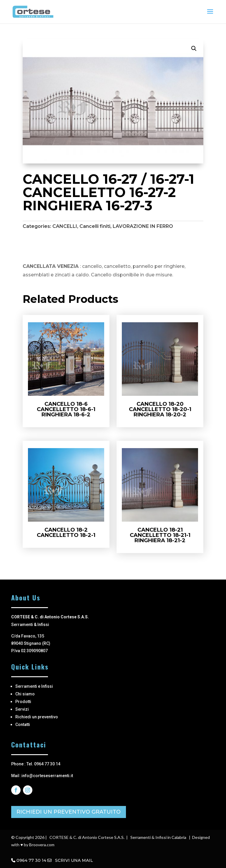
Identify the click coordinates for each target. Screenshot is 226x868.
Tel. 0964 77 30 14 (43, 764)
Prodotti (23, 702)
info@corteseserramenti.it (47, 776)
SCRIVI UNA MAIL (70, 860)
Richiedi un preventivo (37, 717)
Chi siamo (25, 694)
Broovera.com (42, 845)
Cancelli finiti (95, 226)
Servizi (22, 709)
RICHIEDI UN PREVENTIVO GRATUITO (69, 812)
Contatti (23, 725)
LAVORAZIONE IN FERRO (143, 226)
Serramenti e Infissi (34, 686)
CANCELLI (65, 226)
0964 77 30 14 (31, 860)
